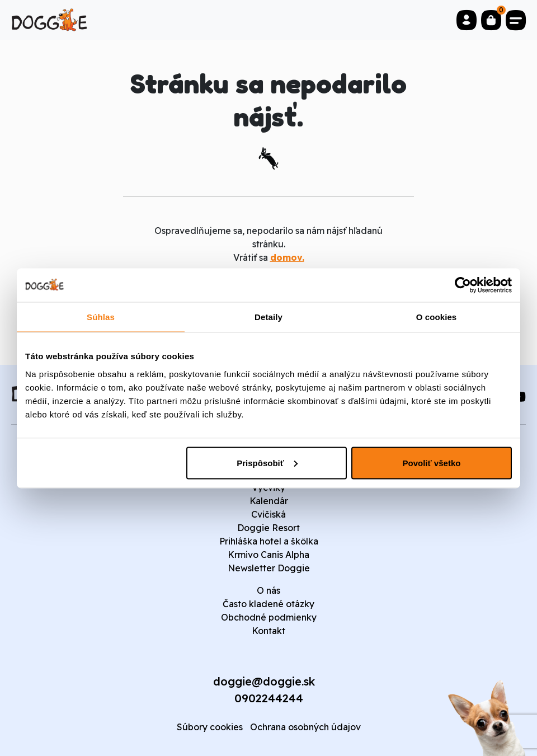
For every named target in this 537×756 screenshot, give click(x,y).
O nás (268, 590)
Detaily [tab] (268, 316)
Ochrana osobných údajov (305, 727)
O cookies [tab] (437, 316)
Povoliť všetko (432, 462)
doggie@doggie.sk (264, 681)
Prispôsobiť (267, 462)
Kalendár (269, 501)
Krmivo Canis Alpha (268, 555)
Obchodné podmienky (269, 617)
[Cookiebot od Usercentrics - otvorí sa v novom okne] (463, 285)
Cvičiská (268, 514)
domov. (287, 257)
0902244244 (269, 698)
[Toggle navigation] (516, 20)
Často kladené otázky (268, 604)
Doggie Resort (268, 528)
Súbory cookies (210, 727)
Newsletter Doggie (269, 568)
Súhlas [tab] (101, 316)
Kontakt (268, 631)
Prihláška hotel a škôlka (269, 541)
